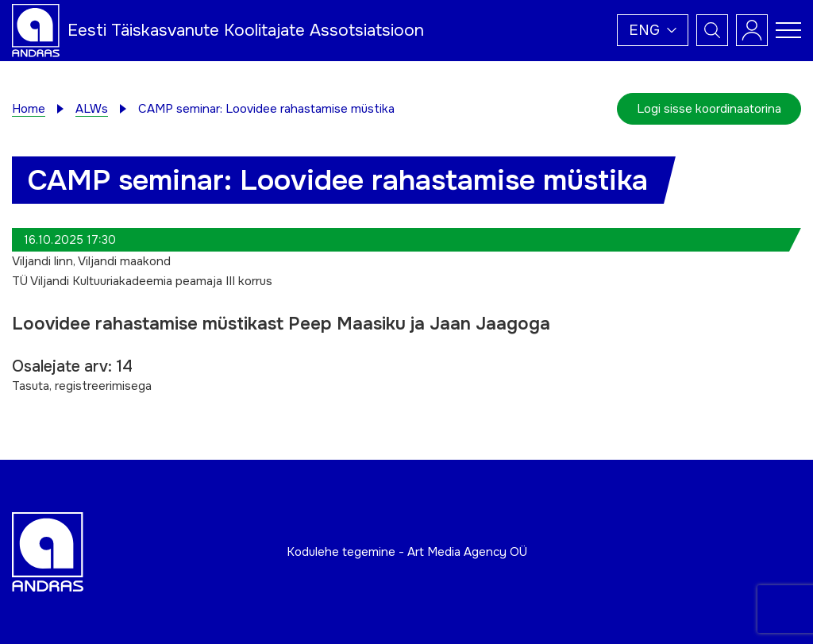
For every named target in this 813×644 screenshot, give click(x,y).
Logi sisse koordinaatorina (709, 109)
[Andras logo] (36, 29)
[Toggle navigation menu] (788, 30)
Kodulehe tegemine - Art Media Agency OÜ (407, 552)
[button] (653, 30)
